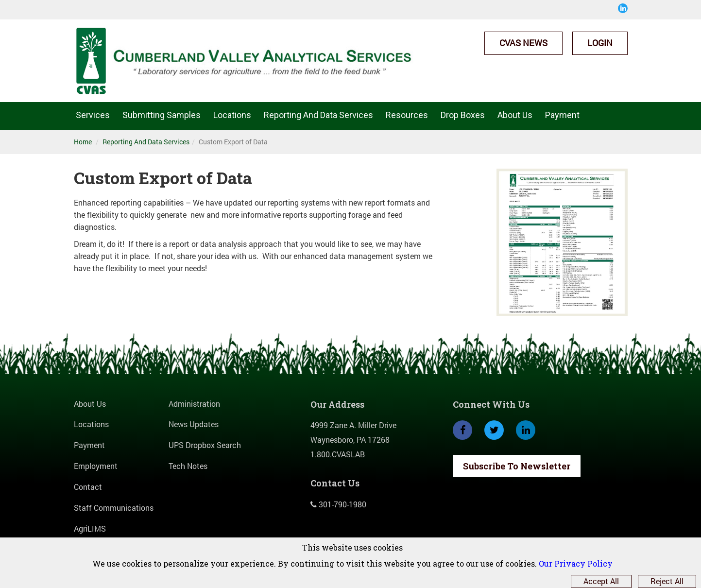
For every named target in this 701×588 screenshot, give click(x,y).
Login (600, 43)
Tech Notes (188, 466)
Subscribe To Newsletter (517, 466)
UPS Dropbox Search (205, 445)
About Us (515, 115)
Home (83, 142)
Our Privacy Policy (576, 563)
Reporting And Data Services (318, 115)
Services (93, 115)
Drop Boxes (463, 115)
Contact (88, 487)
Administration (194, 404)
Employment (96, 466)
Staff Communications (114, 508)
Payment (562, 115)
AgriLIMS (90, 528)
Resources (407, 115)
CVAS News (523, 43)
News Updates (194, 424)
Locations (232, 115)
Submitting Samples (162, 115)
